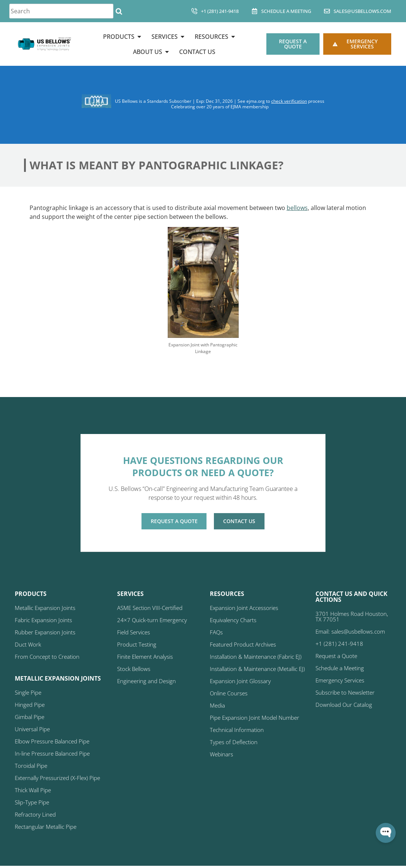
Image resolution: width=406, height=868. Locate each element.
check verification (289, 101)
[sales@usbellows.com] (327, 11)
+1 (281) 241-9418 (220, 11)
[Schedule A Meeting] (255, 11)
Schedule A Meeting (286, 11)
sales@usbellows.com (362, 11)
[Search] (119, 11)
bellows (297, 208)
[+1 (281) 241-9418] (194, 11)
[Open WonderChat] (386, 833)
